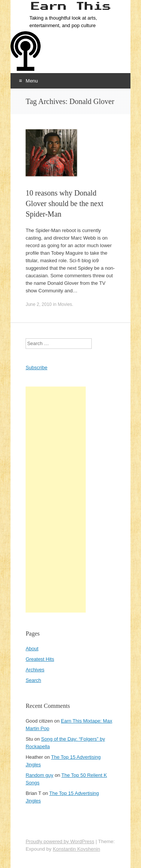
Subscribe (36, 368)
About (32, 649)
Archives (35, 670)
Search (33, 680)
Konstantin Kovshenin (76, 849)
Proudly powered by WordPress (60, 841)
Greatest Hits (40, 659)
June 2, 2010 (39, 304)
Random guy (39, 775)
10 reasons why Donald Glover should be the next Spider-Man (64, 203)
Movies (65, 304)
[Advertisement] (56, 500)
